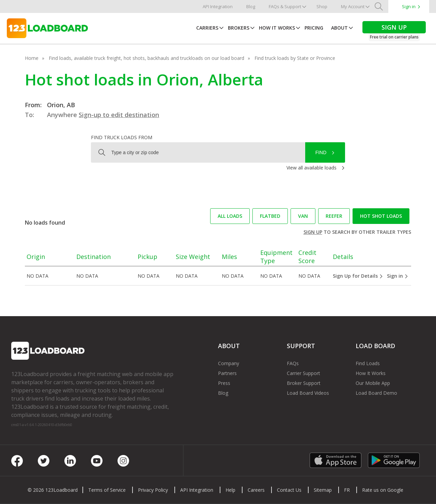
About (339, 28)
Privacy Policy (153, 490)
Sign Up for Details (358, 276)
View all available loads (312, 168)
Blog (251, 6)
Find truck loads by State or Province (295, 58)
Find (321, 152)
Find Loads (368, 363)
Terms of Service (107, 490)
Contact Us (289, 490)
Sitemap (323, 490)
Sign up (313, 232)
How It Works (277, 28)
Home (32, 58)
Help (230, 490)
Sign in (409, 6)
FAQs (293, 363)
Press (224, 383)
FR (347, 490)
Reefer (334, 216)
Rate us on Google (383, 490)
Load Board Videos (308, 393)
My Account (353, 6)
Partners (227, 373)
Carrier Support (303, 373)
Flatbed (270, 216)
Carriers (207, 28)
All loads (230, 216)
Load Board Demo (376, 393)
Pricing (314, 28)
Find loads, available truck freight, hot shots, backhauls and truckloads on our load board (146, 58)
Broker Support (304, 383)
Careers (256, 490)
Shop (322, 6)
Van (303, 216)
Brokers (239, 28)
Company (229, 363)
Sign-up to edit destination (119, 115)
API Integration (218, 6)
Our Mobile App (373, 383)
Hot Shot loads (381, 216)
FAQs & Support (285, 6)
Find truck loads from (122, 137)
